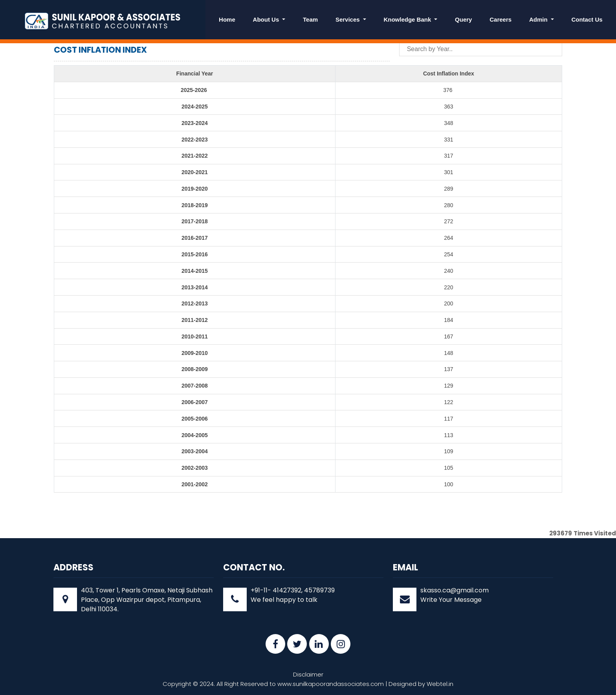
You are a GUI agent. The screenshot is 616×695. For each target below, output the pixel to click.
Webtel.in (440, 684)
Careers (500, 19)
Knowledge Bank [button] (408, 19)
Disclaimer (308, 674)
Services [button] (348, 19)
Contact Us (587, 19)
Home (227, 19)
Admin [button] (539, 19)
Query (463, 19)
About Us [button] (267, 19)
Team (310, 19)
